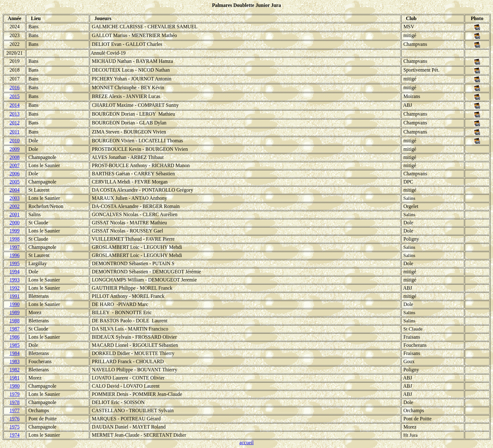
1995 (14, 263)
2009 (14, 149)
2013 (14, 114)
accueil (246, 443)
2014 (14, 105)
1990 (14, 304)
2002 (14, 206)
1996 (14, 255)
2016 (14, 87)
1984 (14, 353)
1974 (14, 435)
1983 (14, 361)
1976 (14, 419)
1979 (14, 394)
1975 (14, 427)
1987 (14, 329)
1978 (14, 402)
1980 (14, 386)
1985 (14, 345)
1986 (14, 337)
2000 (14, 223)
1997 (14, 247)
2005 (14, 182)
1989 (14, 312)
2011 (14, 132)
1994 (14, 272)
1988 (14, 321)
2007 (14, 165)
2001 (14, 214)
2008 (14, 157)
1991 (14, 296)
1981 (14, 378)
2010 (14, 141)
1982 (14, 370)
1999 (14, 231)
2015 (14, 96)
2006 (14, 174)
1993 (14, 280)
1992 (14, 288)
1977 (14, 410)
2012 (14, 123)
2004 (14, 190)
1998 (14, 239)
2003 (14, 198)
